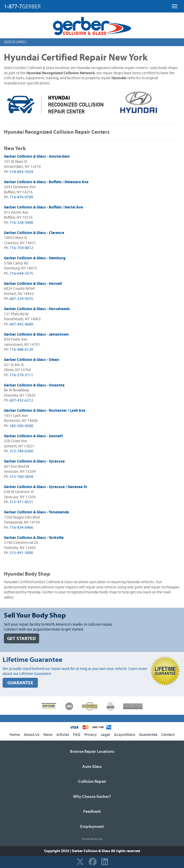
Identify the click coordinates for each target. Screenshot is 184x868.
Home (15, 735)
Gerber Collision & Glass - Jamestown (36, 334)
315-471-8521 (21, 502)
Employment (92, 827)
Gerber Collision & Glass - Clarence (34, 233)
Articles (63, 735)
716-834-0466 (21, 528)
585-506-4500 (21, 426)
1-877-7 (22, 7)
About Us (32, 735)
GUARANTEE (20, 683)
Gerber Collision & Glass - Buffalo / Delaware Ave (46, 182)
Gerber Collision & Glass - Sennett (33, 436)
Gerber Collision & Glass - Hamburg (35, 258)
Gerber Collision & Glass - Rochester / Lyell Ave (45, 411)
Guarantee (148, 735)
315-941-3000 (21, 553)
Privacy (91, 735)
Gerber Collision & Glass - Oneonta (34, 385)
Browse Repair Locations (92, 752)
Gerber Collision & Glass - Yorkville (34, 538)
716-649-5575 (21, 273)
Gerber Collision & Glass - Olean (32, 360)
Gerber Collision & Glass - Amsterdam (37, 156)
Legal (105, 735)
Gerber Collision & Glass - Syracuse (34, 461)
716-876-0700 (21, 197)
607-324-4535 (21, 299)
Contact (168, 735)
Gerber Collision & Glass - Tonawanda (36, 512)
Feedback (92, 811)
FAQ (77, 735)
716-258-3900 (21, 223)
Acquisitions (125, 735)
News (48, 735)
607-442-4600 (21, 324)
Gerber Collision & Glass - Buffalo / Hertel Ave (43, 207)
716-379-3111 (21, 375)
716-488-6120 (21, 350)
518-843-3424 (21, 172)
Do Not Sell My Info (92, 839)
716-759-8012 (21, 248)
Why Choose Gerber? (92, 797)
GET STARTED (22, 639)
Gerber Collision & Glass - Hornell (33, 284)
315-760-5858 (21, 477)
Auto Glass (92, 767)
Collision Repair (92, 781)
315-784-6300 (21, 451)
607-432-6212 (21, 400)
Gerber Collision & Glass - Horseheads (37, 309)
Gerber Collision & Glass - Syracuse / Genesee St (46, 487)
